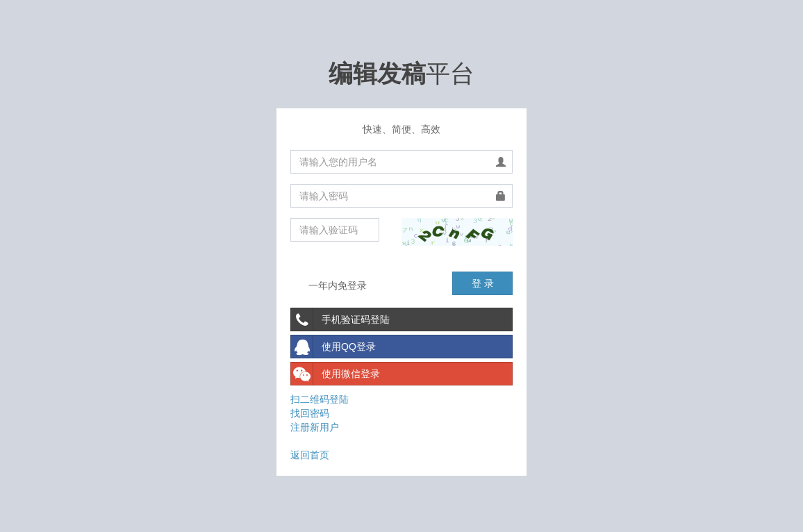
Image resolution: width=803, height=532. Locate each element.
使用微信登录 (336, 374)
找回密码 (310, 413)
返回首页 (310, 455)
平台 (401, 73)
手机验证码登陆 (340, 319)
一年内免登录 (329, 286)
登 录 (483, 283)
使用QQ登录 (333, 347)
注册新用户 (315, 427)
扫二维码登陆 (320, 399)
